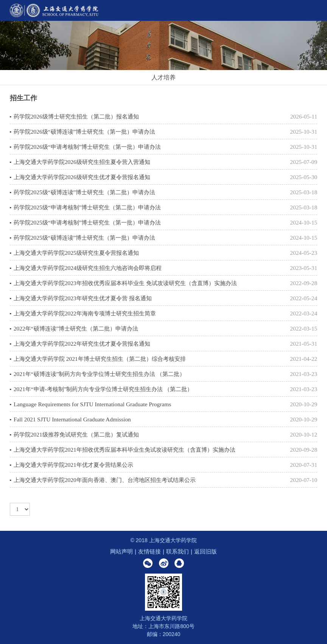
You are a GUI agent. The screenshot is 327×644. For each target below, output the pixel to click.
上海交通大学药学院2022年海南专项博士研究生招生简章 (85, 313)
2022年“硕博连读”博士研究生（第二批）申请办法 (76, 328)
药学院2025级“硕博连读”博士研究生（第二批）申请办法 (84, 192)
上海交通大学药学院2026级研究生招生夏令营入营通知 (82, 162)
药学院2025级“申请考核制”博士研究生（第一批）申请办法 (87, 222)
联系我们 (178, 551)
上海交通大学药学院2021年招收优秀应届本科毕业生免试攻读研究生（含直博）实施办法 (125, 450)
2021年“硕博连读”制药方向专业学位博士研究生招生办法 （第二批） (99, 374)
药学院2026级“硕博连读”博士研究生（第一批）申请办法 (84, 132)
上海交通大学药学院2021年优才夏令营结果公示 (73, 465)
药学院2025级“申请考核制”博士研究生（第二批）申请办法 (87, 207)
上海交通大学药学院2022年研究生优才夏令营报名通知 (82, 344)
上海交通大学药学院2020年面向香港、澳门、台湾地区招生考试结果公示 (105, 480)
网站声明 (121, 551)
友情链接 (149, 551)
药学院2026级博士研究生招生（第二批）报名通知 (76, 116)
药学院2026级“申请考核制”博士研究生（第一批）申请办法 (87, 147)
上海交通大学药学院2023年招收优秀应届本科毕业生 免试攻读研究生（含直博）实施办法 (125, 283)
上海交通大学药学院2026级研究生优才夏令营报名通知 (82, 177)
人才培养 (163, 77)
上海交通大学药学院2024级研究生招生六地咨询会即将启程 (88, 268)
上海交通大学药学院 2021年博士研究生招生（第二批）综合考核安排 (100, 359)
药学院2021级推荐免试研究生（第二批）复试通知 (76, 434)
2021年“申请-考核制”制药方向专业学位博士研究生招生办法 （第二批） (103, 389)
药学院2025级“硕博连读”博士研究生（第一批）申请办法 (84, 238)
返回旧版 (206, 551)
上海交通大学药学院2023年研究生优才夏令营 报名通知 (83, 298)
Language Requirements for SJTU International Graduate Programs (92, 404)
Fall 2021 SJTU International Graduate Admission (72, 419)
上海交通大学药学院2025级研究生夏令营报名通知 (76, 253)
